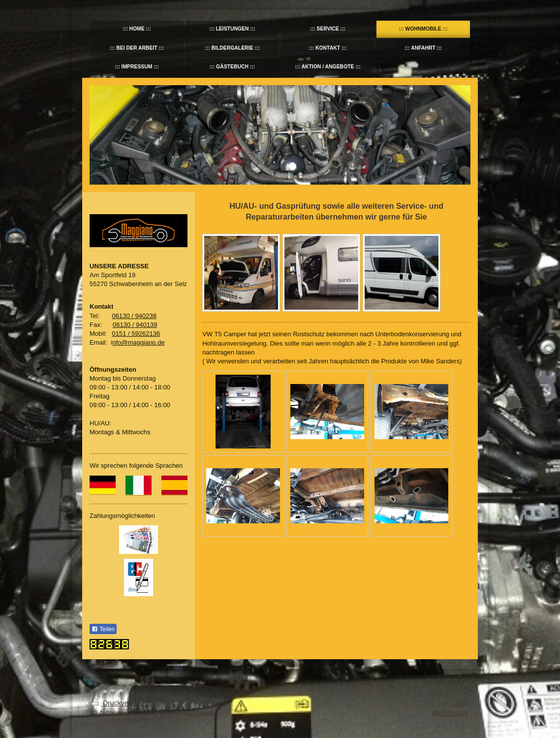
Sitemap (161, 703)
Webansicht (450, 713)
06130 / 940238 (134, 316)
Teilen (103, 629)
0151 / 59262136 (136, 334)
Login (460, 703)
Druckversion (118, 703)
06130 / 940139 (135, 325)
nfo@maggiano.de (138, 342)
